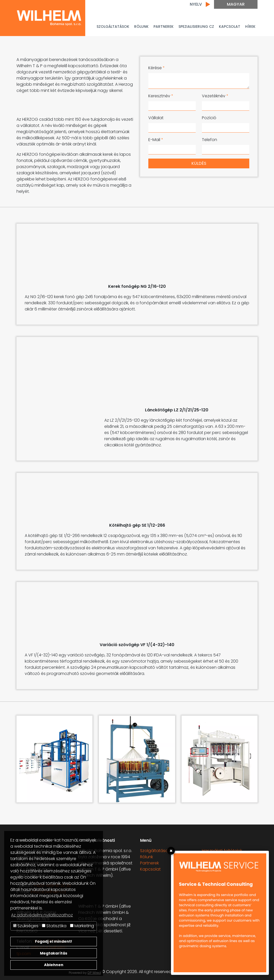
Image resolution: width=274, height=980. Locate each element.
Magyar (236, 4)
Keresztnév (161, 96)
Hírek (250, 27)
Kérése (157, 68)
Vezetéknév (215, 96)
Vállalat (156, 118)
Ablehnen (54, 965)
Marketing (82, 926)
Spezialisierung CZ (196, 27)
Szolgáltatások (113, 27)
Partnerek (149, 863)
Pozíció (209, 118)
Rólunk (141, 27)
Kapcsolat (230, 27)
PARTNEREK (164, 27)
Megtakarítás (54, 953)
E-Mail (156, 140)
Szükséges (26, 926)
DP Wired (94, 973)
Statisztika (54, 926)
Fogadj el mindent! (54, 941)
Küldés (199, 163)
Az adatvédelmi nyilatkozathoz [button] (42, 915)
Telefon (209, 140)
